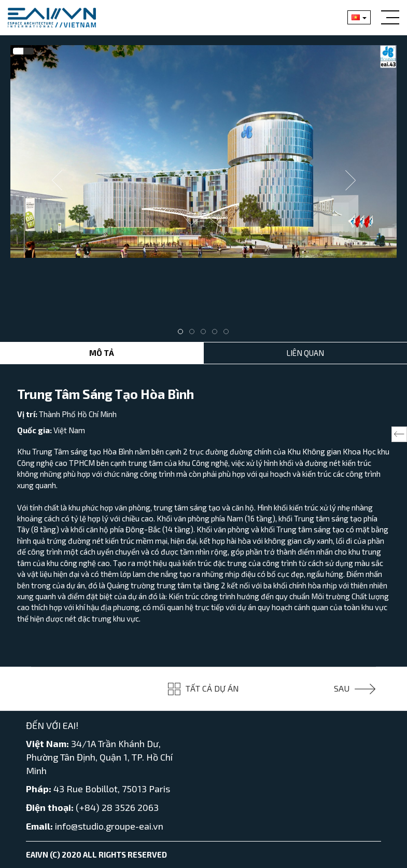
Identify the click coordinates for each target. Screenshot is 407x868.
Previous (57, 181)
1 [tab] (183, 334)
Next (350, 181)
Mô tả (102, 353)
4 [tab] (217, 334)
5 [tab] (229, 334)
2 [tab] (194, 334)
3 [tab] (206, 334)
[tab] (18, 51)
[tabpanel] (203, 151)
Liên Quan (305, 353)
